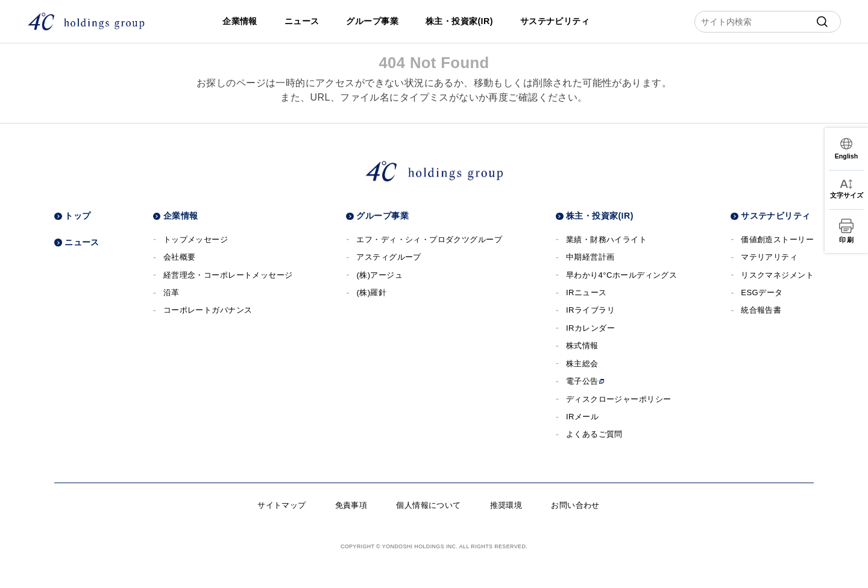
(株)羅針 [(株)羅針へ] (371, 292)
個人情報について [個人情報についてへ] (428, 505)
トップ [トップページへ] (77, 216)
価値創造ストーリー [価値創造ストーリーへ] (777, 239)
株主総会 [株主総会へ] (582, 364)
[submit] (822, 22)
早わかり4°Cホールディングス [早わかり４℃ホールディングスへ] (621, 275)
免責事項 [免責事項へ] (351, 505)
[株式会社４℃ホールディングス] (86, 21)
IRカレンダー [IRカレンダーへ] (590, 328)
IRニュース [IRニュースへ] (587, 292)
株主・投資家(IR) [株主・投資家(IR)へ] (459, 21)
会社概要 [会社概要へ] (180, 257)
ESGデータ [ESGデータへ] (762, 292)
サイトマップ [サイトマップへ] (282, 505)
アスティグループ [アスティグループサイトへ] (388, 257)
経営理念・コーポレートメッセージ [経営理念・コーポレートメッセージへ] (228, 275)
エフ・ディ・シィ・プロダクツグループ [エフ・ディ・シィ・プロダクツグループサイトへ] (429, 239)
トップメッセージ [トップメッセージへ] (196, 239)
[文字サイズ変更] (846, 189)
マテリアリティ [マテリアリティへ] (769, 257)
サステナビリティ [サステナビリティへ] (555, 21)
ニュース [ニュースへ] (302, 21)
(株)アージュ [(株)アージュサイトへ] (379, 275)
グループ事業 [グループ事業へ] (372, 21)
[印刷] (846, 231)
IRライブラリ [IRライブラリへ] (590, 310)
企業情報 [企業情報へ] (240, 21)
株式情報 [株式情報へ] (582, 346)
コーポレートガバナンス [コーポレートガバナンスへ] (208, 310)
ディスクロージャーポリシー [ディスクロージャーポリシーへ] (618, 399)
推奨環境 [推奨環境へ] (506, 505)
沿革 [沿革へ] (171, 292)
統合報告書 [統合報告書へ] (761, 310)
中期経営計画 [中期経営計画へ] (590, 257)
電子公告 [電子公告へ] (585, 381)
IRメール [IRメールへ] (582, 417)
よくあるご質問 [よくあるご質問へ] (594, 434)
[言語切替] (846, 149)
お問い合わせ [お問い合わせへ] (575, 505)
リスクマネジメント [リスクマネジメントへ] (777, 275)
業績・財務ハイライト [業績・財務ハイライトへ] (606, 239)
